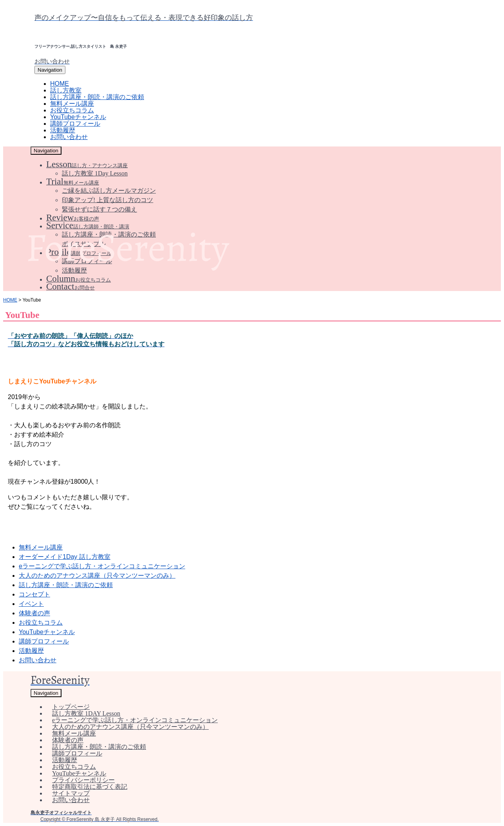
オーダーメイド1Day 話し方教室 (65, 557)
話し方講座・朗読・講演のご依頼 (66, 585)
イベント (31, 604)
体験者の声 (34, 613)
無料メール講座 (41, 547)
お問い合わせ (38, 660)
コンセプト (34, 594)
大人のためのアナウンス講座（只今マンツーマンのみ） (97, 576)
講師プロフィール (44, 641)
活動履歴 (31, 651)
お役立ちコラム (41, 623)
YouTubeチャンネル (47, 632)
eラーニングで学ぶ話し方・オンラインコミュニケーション (102, 566)
